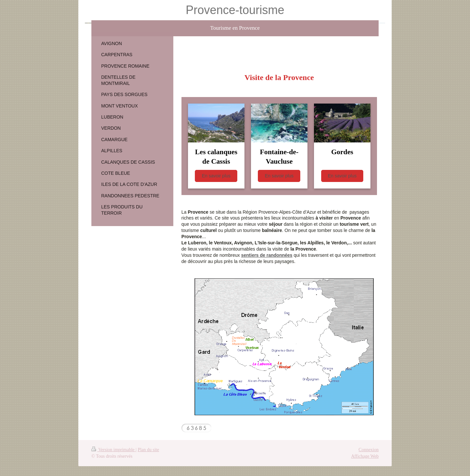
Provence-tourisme (235, 10)
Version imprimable (114, 450)
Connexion (369, 450)
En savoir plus (216, 176)
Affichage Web (365, 456)
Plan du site (148, 450)
